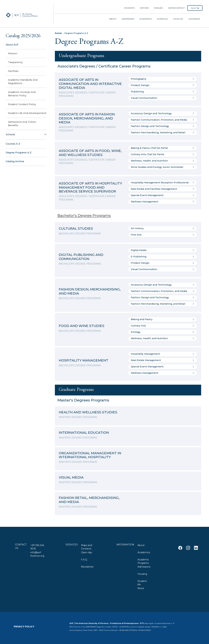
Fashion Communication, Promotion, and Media (163, 291)
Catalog (178, 19)
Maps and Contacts (87, 547)
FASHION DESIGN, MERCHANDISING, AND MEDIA (90, 291)
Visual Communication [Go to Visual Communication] (163, 98)
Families (158, 8)
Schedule (162, 19)
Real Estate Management (163, 360)
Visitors (144, 8)
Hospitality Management (163, 354)
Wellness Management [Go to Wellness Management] (163, 202)
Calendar (194, 19)
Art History (163, 228)
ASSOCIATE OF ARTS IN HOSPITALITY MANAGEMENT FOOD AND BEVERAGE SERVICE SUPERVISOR (90, 187)
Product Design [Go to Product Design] (163, 85)
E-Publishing (163, 257)
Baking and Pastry (163, 319)
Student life (142, 582)
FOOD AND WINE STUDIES (82, 326)
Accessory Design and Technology (163, 285)
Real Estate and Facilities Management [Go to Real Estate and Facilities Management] (163, 189)
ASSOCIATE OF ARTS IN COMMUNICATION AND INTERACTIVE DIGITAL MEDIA (90, 84)
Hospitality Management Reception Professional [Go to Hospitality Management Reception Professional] (163, 183)
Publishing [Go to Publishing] (163, 92)
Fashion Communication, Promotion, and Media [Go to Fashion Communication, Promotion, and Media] (163, 120)
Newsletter (87, 567)
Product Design (163, 263)
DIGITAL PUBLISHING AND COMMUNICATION (81, 257)
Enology (163, 332)
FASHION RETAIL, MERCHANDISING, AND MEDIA (89, 500)
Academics (146, 19)
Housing (142, 574)
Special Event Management (163, 367)
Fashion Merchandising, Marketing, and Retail (163, 304)
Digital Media (163, 250)
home (58, 33)
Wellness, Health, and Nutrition (163, 338)
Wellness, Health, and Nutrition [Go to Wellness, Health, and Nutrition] (163, 161)
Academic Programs (143, 561)
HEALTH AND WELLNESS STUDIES (88, 412)
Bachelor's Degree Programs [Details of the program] (84, 215)
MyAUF (195, 8)
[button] (26, 135)
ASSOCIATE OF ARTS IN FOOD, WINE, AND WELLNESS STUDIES (90, 153)
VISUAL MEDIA (71, 477)
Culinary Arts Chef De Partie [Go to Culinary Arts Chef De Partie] (163, 154)
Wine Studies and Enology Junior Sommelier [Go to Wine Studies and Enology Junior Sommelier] (163, 167)
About (113, 19)
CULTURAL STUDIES (76, 228)
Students (129, 8)
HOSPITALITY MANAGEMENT (84, 360)
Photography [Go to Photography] (163, 79)
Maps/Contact (176, 8)
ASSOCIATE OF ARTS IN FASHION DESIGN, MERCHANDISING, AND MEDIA (87, 118)
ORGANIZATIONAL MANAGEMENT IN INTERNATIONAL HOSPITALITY (90, 455)
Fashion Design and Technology (163, 298)
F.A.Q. (84, 560)
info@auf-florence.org (37, 554)
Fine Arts (163, 235)
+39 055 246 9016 (37, 547)
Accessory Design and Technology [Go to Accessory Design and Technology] (163, 114)
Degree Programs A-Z (76, 33)
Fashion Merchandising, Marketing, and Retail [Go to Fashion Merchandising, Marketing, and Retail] (163, 133)
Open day (87, 552)
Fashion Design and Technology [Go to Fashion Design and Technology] (163, 126)
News (141, 588)
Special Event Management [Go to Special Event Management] (163, 195)
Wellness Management (163, 373)
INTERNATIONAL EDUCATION (84, 433)
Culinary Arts (163, 326)
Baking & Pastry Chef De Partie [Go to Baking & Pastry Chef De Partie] (163, 148)
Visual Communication (163, 269)
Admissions (128, 19)
